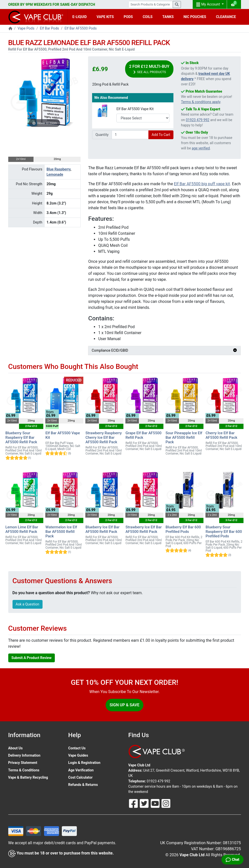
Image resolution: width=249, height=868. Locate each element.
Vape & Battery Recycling (28, 777)
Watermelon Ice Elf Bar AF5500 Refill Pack (61, 532)
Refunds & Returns (83, 785)
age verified (201, 148)
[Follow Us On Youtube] (156, 803)
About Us (16, 748)
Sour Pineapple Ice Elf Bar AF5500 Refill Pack (184, 438)
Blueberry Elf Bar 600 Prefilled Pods (183, 529)
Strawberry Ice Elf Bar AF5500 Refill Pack (144, 529)
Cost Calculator (80, 777)
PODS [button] (128, 17)
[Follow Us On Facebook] (134, 803)
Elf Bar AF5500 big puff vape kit (202, 184)
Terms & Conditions (24, 770)
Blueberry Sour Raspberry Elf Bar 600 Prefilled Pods (224, 532)
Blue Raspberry (58, 169)
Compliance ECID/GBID (164, 350)
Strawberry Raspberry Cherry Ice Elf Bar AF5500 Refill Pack (103, 438)
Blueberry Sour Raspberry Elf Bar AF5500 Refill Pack (21, 438)
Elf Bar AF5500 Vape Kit (135, 109)
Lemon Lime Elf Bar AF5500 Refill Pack (22, 529)
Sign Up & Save (124, 705)
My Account (208, 5)
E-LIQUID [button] (79, 17)
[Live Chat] (232, 860)
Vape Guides (78, 755)
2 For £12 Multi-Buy (149, 69)
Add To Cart (161, 135)
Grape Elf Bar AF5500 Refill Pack (143, 435)
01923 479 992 (197, 120)
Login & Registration (84, 763)
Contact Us (77, 748)
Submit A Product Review (32, 658)
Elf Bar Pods (49, 28)
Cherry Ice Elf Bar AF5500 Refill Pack (221, 435)
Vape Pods (26, 28)
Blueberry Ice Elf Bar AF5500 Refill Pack (102, 529)
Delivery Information (24, 755)
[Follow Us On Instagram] (166, 803)
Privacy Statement (23, 763)
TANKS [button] (168, 17)
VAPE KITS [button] (105, 17)
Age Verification (81, 770)
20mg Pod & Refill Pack (110, 84)
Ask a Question (28, 604)
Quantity (102, 135)
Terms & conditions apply (201, 102)
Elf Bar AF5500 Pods (81, 28)
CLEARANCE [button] (226, 17)
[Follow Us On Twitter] (145, 803)
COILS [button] (148, 17)
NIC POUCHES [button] (195, 17)
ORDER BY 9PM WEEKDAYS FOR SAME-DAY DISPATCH (52, 5)
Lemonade (55, 174)
